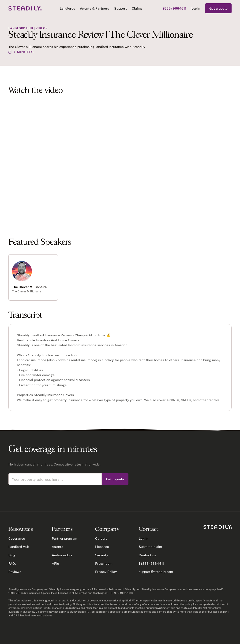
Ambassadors (62, 555)
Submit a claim (150, 547)
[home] (25, 8)
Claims (137, 8)
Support (120, 8)
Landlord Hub (19, 547)
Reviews (15, 572)
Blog (12, 555)
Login (196, 8)
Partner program (64, 538)
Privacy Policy (106, 572)
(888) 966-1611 (175, 8)
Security (102, 555)
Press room (104, 563)
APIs (55, 563)
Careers (101, 538)
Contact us (147, 555)
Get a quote (218, 8)
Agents (57, 547)
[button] (67, 8)
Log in (144, 538)
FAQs (12, 563)
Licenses (102, 547)
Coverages (17, 538)
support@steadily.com (156, 572)
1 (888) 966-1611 (152, 563)
